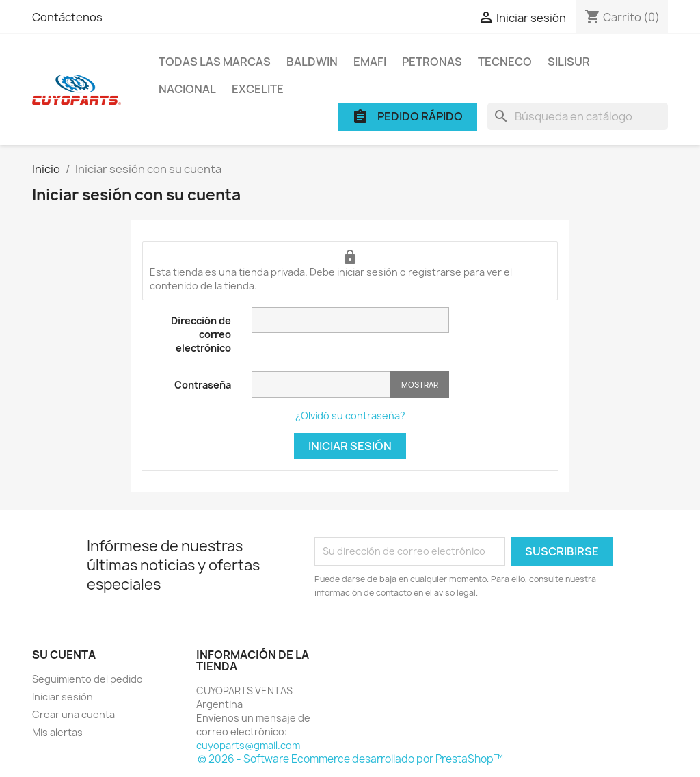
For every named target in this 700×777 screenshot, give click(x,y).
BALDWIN (312, 62)
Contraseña (203, 385)
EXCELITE (258, 89)
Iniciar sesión (350, 446)
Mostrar (420, 385)
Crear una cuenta (73, 714)
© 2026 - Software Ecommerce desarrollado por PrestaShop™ (350, 759)
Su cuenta (64, 655)
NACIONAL (187, 89)
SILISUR (569, 62)
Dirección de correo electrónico (201, 334)
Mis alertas (57, 732)
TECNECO (505, 62)
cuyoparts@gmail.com (248, 745)
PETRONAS (432, 62)
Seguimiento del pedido (87, 679)
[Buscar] (578, 116)
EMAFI (370, 62)
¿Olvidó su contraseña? (350, 416)
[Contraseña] (321, 385)
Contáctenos (67, 17)
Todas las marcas (215, 62)
